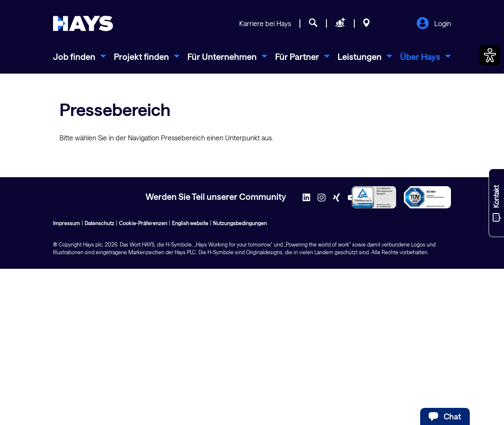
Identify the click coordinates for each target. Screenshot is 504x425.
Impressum (67, 223)
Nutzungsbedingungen (240, 223)
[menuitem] (80, 56)
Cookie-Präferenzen (143, 223)
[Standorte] (366, 24)
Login (434, 24)
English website (190, 223)
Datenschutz (99, 223)
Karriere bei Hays (265, 23)
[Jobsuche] (313, 24)
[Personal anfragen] (340, 24)
